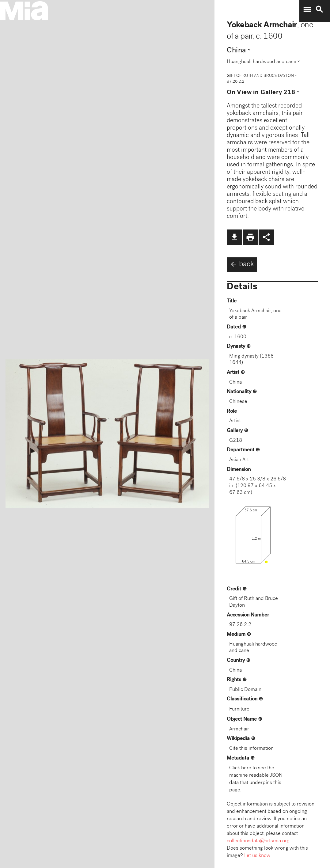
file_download (234, 237)
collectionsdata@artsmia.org (258, 841)
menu (307, 9)
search (319, 9)
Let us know (257, 856)
